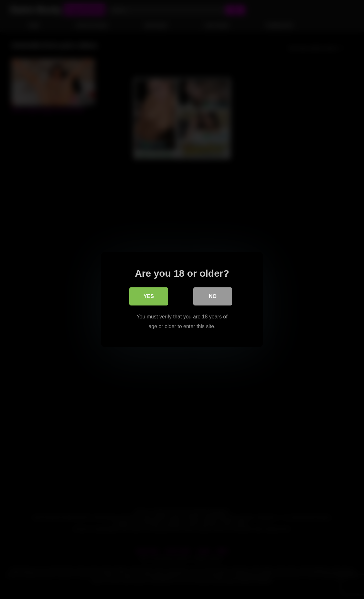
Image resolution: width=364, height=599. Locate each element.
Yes (149, 296)
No (213, 296)
